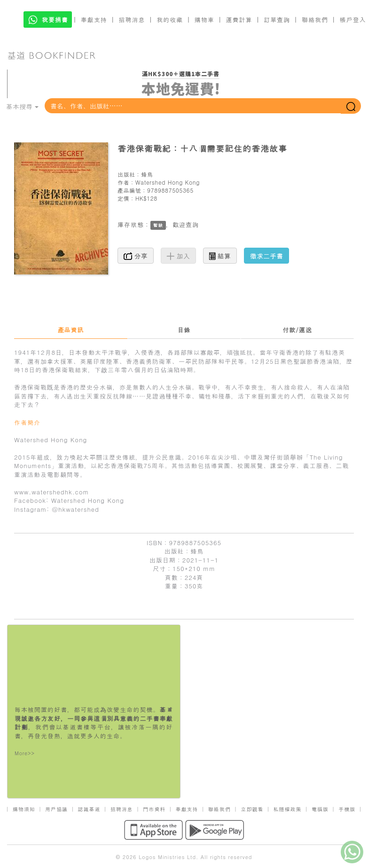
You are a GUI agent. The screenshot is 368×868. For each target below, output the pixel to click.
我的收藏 (170, 20)
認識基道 (89, 809)
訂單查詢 (277, 20)
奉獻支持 (94, 20)
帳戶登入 (353, 20)
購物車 (204, 20)
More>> (25, 753)
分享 (136, 256)
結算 (220, 256)
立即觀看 (252, 809)
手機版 (347, 809)
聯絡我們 (315, 20)
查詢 (192, 224)
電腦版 (320, 809)
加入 (178, 256)
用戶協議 (56, 809)
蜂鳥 (147, 174)
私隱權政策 (288, 809)
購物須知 (24, 809)
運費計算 (239, 20)
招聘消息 (132, 20)
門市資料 (154, 809)
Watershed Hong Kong (168, 182)
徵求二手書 (266, 256)
